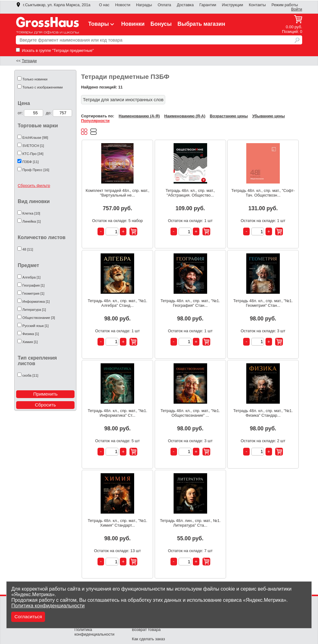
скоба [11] (30, 375)
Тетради (29, 61)
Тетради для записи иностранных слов (123, 100)
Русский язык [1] (35, 326)
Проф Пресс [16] (36, 170)
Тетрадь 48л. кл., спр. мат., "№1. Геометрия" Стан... (263, 303)
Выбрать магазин (202, 24)
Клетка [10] (31, 213)
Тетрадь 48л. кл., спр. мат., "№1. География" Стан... (190, 303)
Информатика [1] (36, 302)
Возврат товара (146, 630)
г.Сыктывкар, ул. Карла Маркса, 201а (53, 5)
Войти (297, 9)
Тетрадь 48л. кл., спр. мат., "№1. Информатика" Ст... (118, 413)
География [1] (33, 285)
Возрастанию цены (229, 116)
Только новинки (35, 79)
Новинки (133, 24)
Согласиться (28, 617)
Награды (144, 5)
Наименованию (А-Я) (139, 116)
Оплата (164, 5)
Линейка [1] (32, 221)
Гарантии (208, 5)
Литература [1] (34, 310)
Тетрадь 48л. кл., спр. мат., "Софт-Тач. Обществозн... (263, 193)
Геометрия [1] (33, 293)
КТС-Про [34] (33, 154)
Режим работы (285, 5)
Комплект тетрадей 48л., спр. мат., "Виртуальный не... (118, 193)
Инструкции (233, 5)
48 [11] (28, 249)
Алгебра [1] (31, 277)
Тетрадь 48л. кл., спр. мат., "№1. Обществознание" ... (190, 413)
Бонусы (161, 24)
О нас (104, 5)
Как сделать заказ (148, 639)
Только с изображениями (43, 87)
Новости (123, 5)
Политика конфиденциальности (48, 606)
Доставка (185, 5)
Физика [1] (31, 334)
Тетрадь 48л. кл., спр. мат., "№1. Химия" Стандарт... (118, 523)
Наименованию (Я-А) (185, 116)
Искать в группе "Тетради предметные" (55, 50)
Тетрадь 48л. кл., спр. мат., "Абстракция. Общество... (190, 193)
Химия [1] (30, 342)
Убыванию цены (268, 116)
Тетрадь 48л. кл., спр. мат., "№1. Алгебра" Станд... (118, 303)
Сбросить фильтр (34, 186)
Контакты (257, 5)
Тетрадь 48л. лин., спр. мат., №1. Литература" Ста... (190, 523)
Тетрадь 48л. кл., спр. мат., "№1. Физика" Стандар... (263, 413)
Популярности (95, 121)
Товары (102, 24)
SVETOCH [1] (33, 146)
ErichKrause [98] (35, 138)
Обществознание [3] (39, 318)
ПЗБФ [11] (30, 162)
